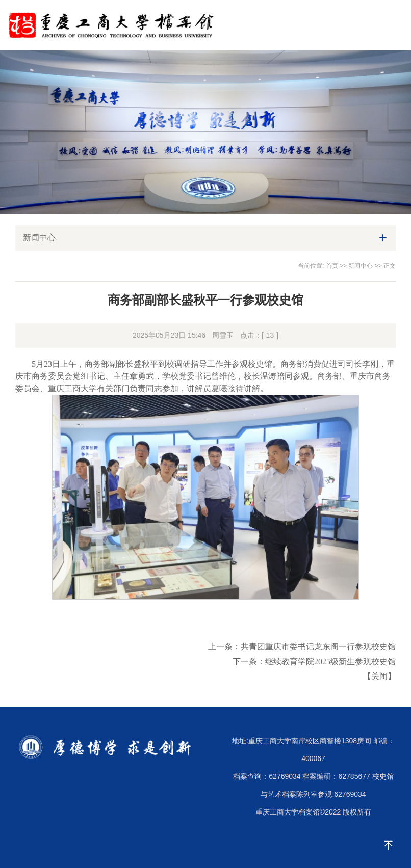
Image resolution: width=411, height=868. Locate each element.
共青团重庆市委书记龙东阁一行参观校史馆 (318, 647)
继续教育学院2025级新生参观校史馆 (330, 661)
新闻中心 (361, 266)
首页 (332, 266)
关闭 (379, 676)
